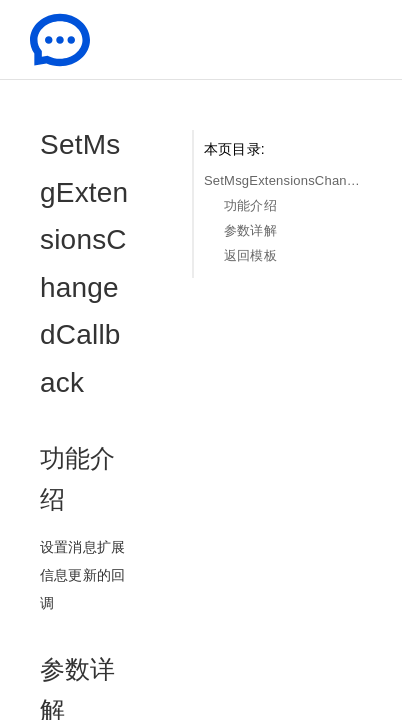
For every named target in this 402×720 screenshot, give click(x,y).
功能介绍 (250, 205)
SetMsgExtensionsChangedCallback (283, 180)
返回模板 (250, 255)
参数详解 (250, 230)
